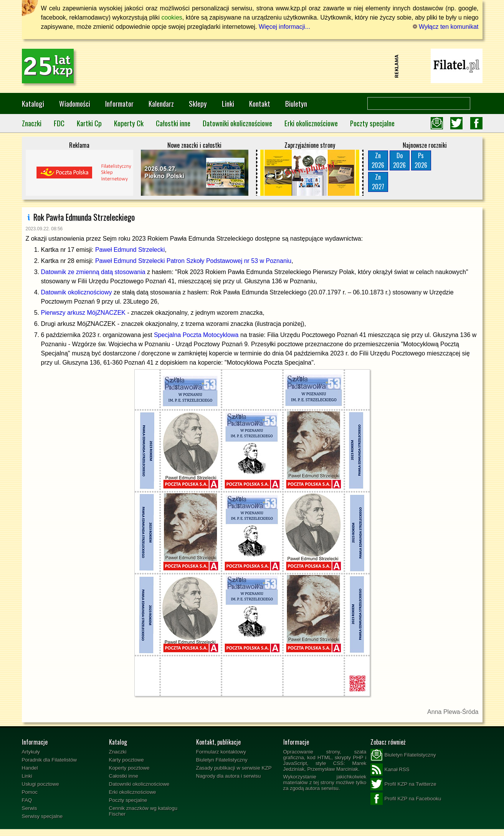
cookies (172, 17)
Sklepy (198, 103)
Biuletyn (296, 103)
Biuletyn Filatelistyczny (222, 760)
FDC (59, 123)
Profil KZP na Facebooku (406, 799)
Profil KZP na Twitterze (403, 784)
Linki (228, 103)
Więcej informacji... (284, 27)
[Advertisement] (252, 66)
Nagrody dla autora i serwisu (229, 776)
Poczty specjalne (372, 123)
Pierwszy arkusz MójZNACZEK (83, 313)
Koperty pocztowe (129, 768)
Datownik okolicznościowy (77, 292)
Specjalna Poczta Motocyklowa (196, 335)
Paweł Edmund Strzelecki (130, 250)
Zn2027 (378, 182)
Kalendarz (161, 103)
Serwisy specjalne (42, 816)
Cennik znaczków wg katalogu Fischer (143, 811)
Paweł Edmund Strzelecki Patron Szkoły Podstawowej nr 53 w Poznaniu (193, 261)
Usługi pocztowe (40, 784)
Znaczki (32, 123)
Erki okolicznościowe (311, 123)
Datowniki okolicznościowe (237, 123)
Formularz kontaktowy (221, 752)
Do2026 (399, 160)
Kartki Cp (89, 123)
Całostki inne (173, 123)
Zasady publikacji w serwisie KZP (234, 768)
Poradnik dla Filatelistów (50, 760)
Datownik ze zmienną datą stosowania (93, 272)
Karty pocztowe (126, 760)
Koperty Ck (129, 123)
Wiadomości (75, 103)
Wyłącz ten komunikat (446, 27)
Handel (30, 768)
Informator (119, 103)
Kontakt (260, 103)
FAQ (27, 800)
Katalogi (33, 103)
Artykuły (31, 752)
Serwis (30, 808)
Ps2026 (421, 160)
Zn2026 (378, 160)
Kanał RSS (390, 770)
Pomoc (30, 792)
